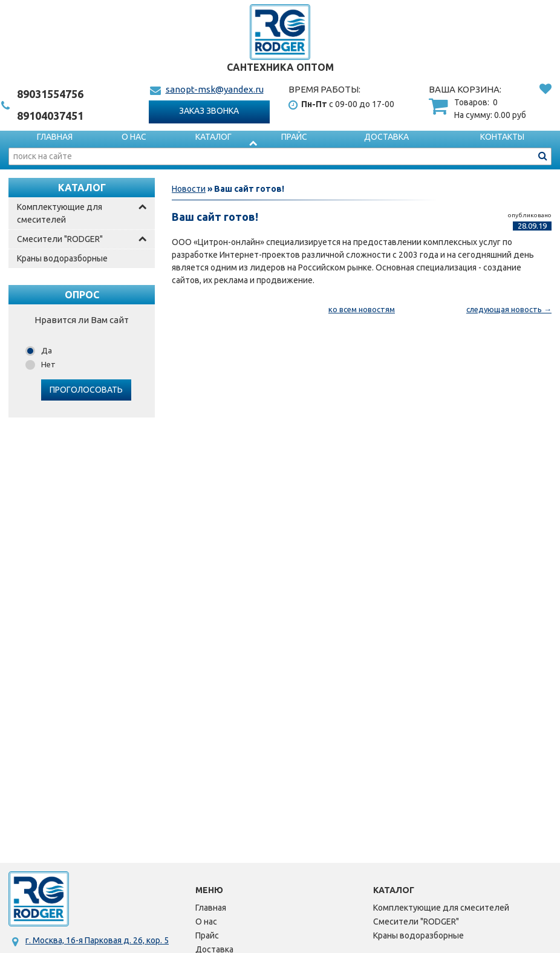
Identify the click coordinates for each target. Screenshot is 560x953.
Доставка (386, 137)
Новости (189, 189)
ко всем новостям (362, 309)
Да (47, 350)
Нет (48, 364)
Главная (55, 137)
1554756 (50, 94)
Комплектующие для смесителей (60, 213)
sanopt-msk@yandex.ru (215, 89)
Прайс (294, 137)
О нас (134, 137)
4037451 (50, 116)
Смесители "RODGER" (60, 239)
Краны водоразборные (62, 258)
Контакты (502, 137)
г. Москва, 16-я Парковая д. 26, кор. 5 (97, 940)
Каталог (213, 137)
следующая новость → (509, 309)
